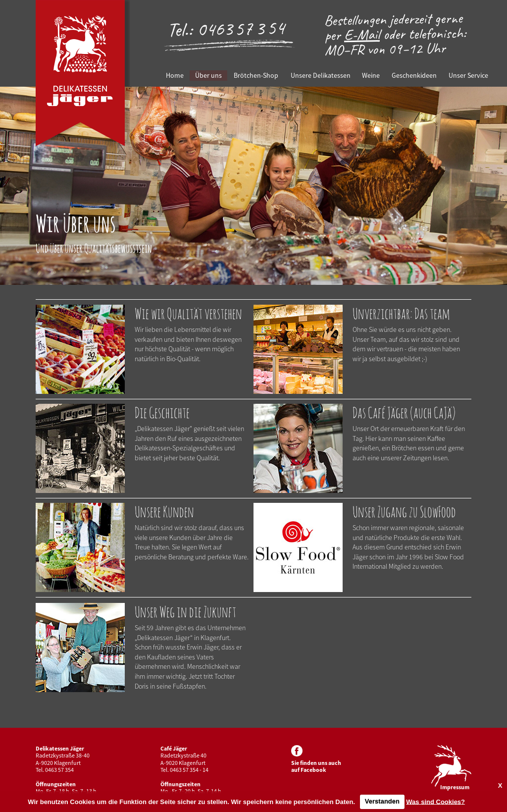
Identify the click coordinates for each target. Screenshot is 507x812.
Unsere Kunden (164, 512)
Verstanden (382, 801)
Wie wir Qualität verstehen (188, 313)
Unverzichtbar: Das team (401, 313)
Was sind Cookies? (435, 801)
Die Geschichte (162, 412)
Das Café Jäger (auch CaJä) (404, 412)
